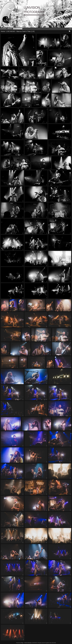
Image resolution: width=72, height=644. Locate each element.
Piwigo (22, 643)
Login (70, 29)
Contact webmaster (28, 643)
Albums (10, 29)
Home (3, 31)
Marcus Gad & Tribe (24, 31)
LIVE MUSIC (11, 31)
